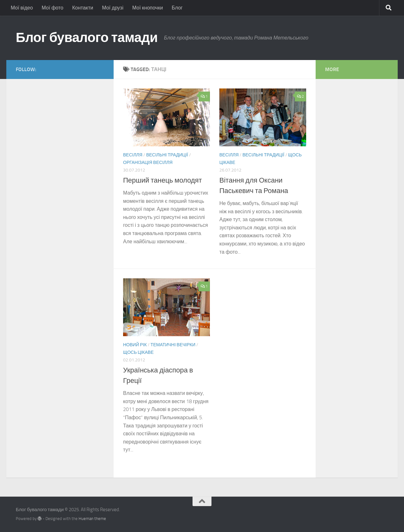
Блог (177, 8)
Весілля (133, 155)
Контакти (83, 8)
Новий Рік (135, 345)
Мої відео (22, 8)
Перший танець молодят (163, 180)
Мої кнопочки (148, 8)
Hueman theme (92, 519)
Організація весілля (148, 163)
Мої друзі (113, 8)
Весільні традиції (167, 155)
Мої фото (53, 8)
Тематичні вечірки (173, 345)
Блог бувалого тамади (87, 38)
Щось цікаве (138, 352)
